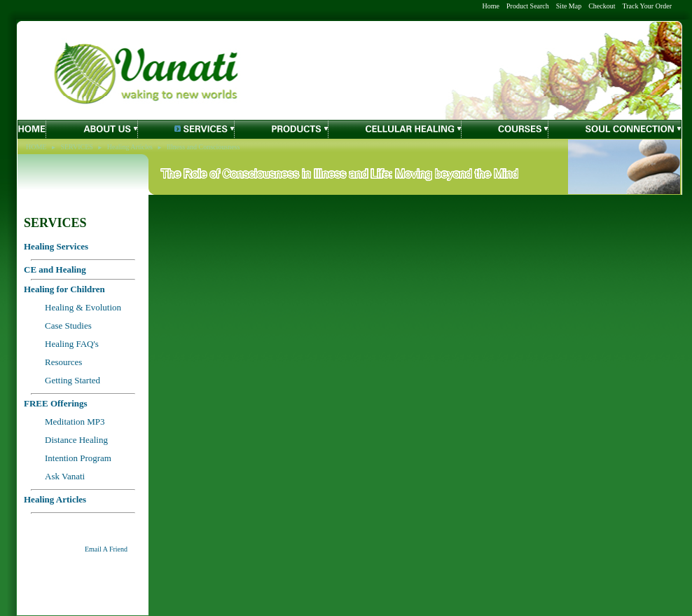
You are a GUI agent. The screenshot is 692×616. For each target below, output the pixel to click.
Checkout (602, 6)
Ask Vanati (65, 476)
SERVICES (76, 147)
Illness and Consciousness (203, 147)
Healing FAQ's (72, 344)
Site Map (569, 6)
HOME (36, 147)
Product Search (528, 6)
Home (491, 6)
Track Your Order (647, 6)
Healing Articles (130, 147)
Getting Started (72, 380)
